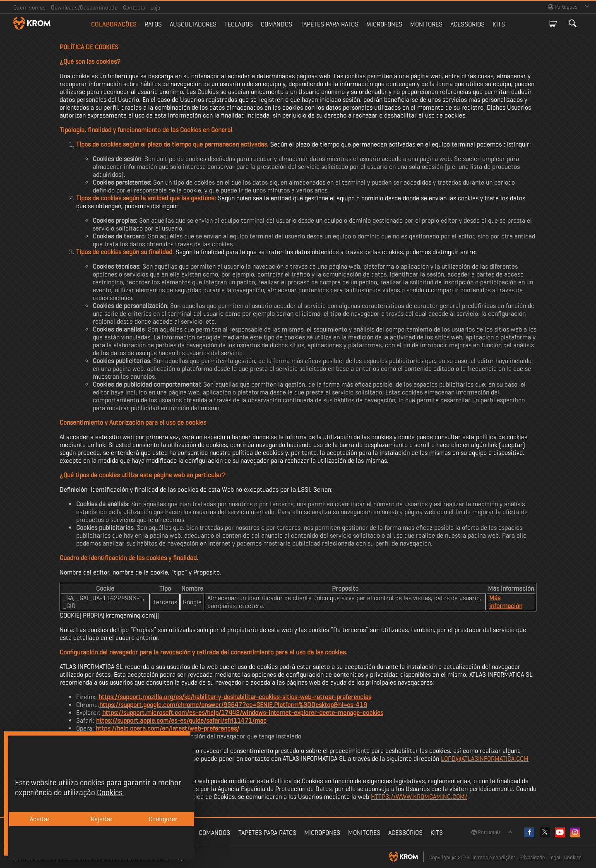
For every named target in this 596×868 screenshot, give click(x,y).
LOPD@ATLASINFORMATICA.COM (485, 759)
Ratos (153, 24)
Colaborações (114, 24)
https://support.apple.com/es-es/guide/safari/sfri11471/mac (181, 720)
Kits (499, 24)
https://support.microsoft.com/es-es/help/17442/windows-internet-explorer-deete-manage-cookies (243, 713)
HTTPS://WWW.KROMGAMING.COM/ (419, 797)
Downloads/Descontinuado (84, 7)
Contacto (134, 7)
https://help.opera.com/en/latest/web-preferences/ (167, 728)
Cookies (573, 858)
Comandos (276, 24)
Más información (506, 602)
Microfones (384, 24)
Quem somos (29, 7)
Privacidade (532, 858)
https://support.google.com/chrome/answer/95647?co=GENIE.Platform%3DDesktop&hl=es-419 (233, 705)
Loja (155, 7)
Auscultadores (193, 24)
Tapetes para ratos (329, 24)
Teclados (239, 24)
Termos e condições (494, 858)
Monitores (426, 24)
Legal (554, 858)
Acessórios (467, 24)
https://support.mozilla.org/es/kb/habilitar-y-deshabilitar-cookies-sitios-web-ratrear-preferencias (235, 697)
